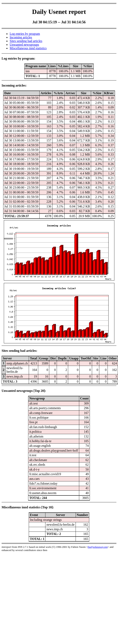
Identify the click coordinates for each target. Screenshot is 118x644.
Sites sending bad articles (26, 41)
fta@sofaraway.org (98, 547)
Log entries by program (25, 34)
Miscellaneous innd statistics (28, 48)
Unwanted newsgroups (24, 45)
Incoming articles (21, 37)
